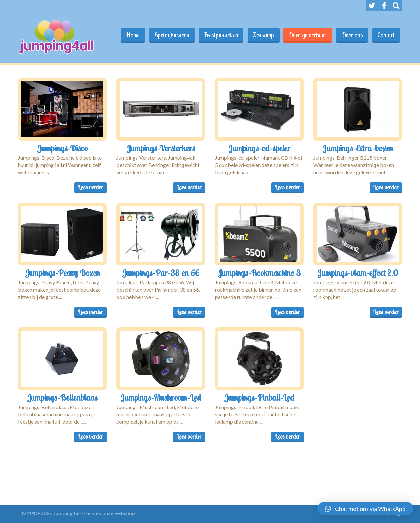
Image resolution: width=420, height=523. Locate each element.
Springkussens (168, 35)
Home (129, 35)
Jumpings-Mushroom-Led (161, 397)
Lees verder (91, 187)
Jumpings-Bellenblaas (62, 397)
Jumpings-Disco (63, 148)
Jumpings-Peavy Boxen (63, 273)
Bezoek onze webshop (109, 513)
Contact (386, 35)
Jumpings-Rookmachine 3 (259, 273)
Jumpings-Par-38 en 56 (161, 273)
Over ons (351, 35)
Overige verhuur (306, 35)
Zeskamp (261, 35)
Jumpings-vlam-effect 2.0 (358, 273)
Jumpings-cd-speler (259, 148)
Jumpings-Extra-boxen (358, 148)
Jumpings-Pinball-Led (259, 397)
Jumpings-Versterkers (161, 148)
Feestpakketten (218, 35)
